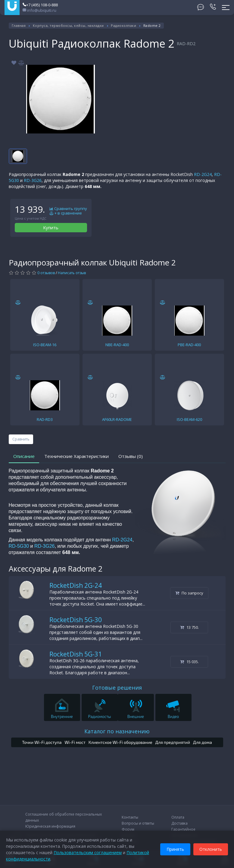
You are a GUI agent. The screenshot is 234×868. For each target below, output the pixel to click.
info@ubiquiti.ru (39, 10)
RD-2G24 (203, 174)
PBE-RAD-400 (189, 345)
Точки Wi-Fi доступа (42, 742)
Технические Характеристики (76, 456)
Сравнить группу (68, 209)
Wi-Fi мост (75, 742)
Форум (128, 829)
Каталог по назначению (117, 731)
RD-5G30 (20, 546)
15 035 (189, 662)
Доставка (179, 823)
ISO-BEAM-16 (45, 345)
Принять (175, 849)
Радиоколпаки (123, 25)
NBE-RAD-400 (117, 345)
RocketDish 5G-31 (76, 654)
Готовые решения (117, 688)
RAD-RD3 (45, 419)
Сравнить (21, 439)
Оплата (178, 817)
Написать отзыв (72, 273)
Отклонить (211, 849)
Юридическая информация (50, 826)
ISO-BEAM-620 (189, 419)
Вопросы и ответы (138, 823)
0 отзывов (46, 273)
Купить (51, 227)
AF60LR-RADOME (117, 419)
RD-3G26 (33, 180)
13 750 (189, 627)
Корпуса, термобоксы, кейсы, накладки (68, 25)
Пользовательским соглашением (88, 852)
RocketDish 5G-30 (76, 620)
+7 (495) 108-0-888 (40, 5)
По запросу (189, 593)
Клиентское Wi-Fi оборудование (120, 742)
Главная (19, 25)
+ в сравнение (66, 213)
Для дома (203, 742)
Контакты (130, 817)
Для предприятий (173, 742)
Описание (24, 456)
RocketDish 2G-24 (76, 585)
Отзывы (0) (131, 456)
